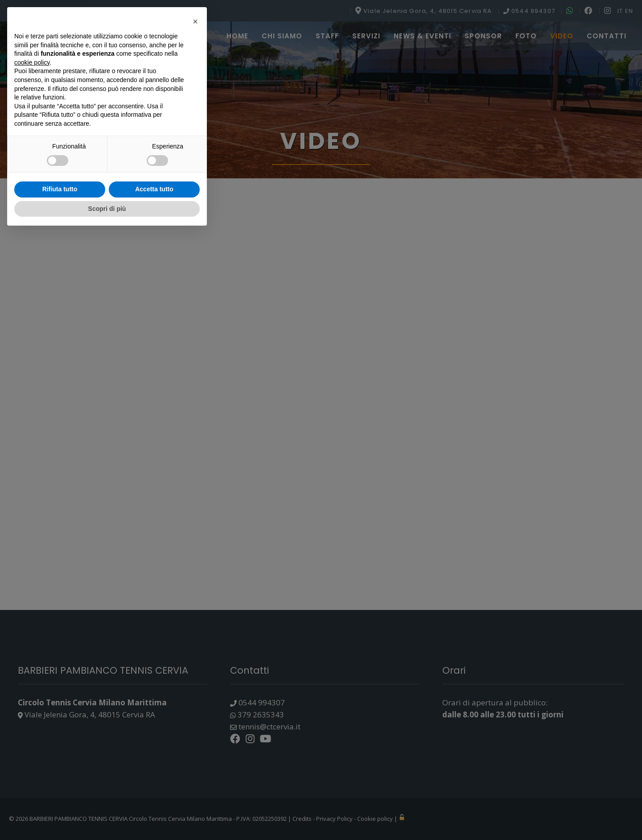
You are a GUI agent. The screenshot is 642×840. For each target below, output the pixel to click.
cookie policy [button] (32, 669)
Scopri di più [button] (107, 815)
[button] (195, 629)
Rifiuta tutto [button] (60, 796)
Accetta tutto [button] (154, 796)
